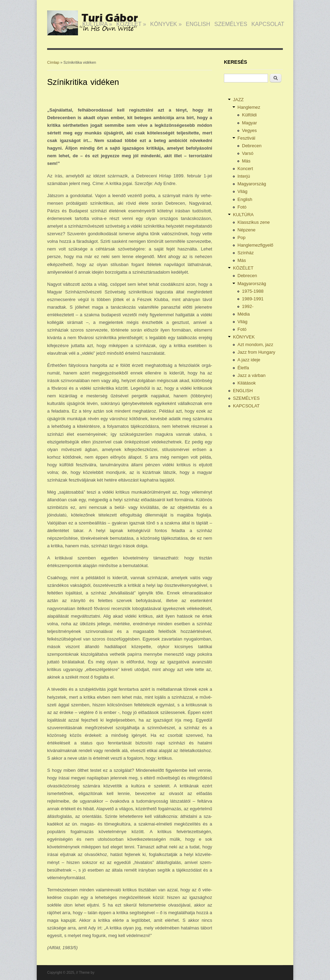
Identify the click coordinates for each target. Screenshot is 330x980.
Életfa (243, 368)
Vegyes (249, 130)
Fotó (242, 207)
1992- (248, 306)
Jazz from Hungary (256, 352)
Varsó (248, 153)
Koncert (245, 169)
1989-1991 (253, 299)
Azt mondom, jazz (255, 345)
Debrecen (252, 146)
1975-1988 (253, 291)
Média (244, 314)
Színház (246, 253)
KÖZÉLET (131, 24)
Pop (241, 237)
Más (246, 161)
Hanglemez (249, 107)
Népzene (246, 230)
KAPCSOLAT (268, 24)
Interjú (244, 176)
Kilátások (247, 383)
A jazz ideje (249, 360)
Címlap (53, 62)
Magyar (249, 123)
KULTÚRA (97, 24)
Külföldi (249, 115)
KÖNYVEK (166, 24)
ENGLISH (198, 24)
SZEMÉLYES (231, 24)
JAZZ (69, 24)
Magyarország (252, 184)
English (245, 199)
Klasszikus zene (254, 222)
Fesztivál (246, 138)
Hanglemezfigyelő (255, 245)
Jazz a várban (251, 375)
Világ (242, 191)
